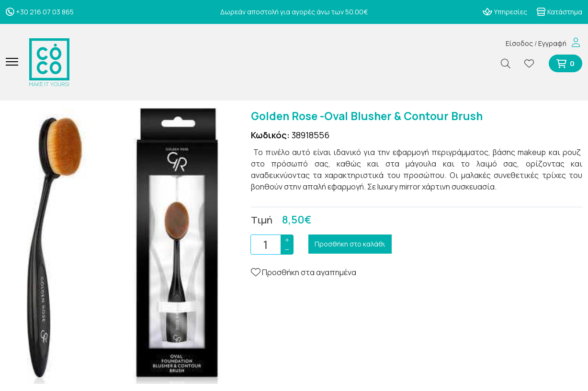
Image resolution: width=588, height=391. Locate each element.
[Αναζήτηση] (509, 63)
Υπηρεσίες (505, 12)
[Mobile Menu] (16, 62)
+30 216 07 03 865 (40, 12)
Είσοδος (519, 43)
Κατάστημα (559, 12)
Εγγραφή (552, 43)
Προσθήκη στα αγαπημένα (304, 272)
